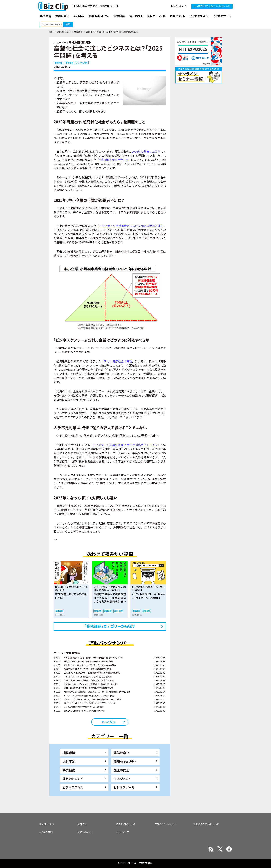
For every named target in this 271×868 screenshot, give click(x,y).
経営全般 (108, 611)
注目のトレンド (64, 32)
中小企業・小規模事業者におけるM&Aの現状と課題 (131, 226)
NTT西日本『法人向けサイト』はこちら (212, 6)
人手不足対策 (82, 62)
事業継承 (69, 62)
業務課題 (78, 32)
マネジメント (122, 779)
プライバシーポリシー (166, 824)
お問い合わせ (85, 832)
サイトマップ (123, 832)
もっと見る (109, 722)
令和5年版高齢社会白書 (114, 160)
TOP (51, 32)
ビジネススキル (73, 787)
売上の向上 (122, 770)
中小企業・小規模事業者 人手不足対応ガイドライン (125, 445)
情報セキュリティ (125, 761)
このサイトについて (126, 824)
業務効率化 (122, 753)
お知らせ (82, 824)
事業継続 (69, 770)
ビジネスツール (124, 787)
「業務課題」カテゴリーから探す (110, 626)
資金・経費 (118, 611)
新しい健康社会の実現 (118, 361)
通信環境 (69, 753)
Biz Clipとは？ (179, 6)
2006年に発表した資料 (146, 151)
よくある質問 (46, 832)
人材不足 (69, 761)
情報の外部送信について (206, 824)
